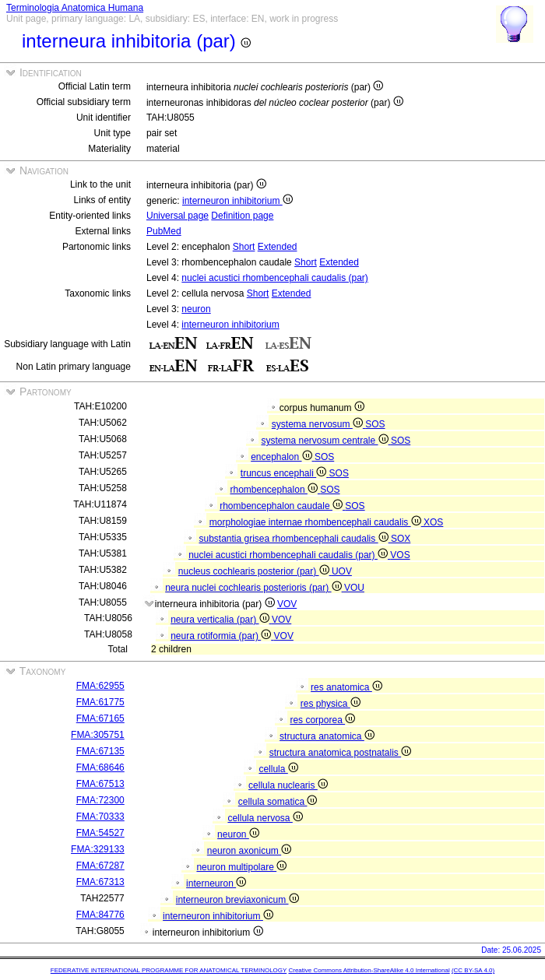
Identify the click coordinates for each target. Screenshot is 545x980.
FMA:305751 (98, 735)
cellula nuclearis (288, 785)
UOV (342, 571)
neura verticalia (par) (221, 620)
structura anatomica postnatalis (340, 753)
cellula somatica (278, 802)
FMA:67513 (100, 784)
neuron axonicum (249, 851)
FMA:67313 (100, 882)
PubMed (164, 231)
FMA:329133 (98, 849)
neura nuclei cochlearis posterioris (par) (255, 588)
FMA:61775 (100, 702)
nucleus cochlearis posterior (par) (255, 571)
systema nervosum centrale (325, 441)
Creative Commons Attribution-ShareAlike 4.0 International (369, 970)
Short (244, 247)
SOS (375, 424)
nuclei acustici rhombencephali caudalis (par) (274, 278)
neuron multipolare (241, 867)
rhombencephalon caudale (282, 506)
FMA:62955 (100, 686)
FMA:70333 (100, 817)
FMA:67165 (100, 718)
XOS (433, 522)
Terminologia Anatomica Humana (75, 8)
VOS (400, 555)
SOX (401, 539)
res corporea (322, 720)
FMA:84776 (100, 915)
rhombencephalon (275, 490)
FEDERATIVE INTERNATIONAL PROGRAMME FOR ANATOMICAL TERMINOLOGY (169, 970)
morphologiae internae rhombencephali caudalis (316, 522)
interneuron (216, 883)
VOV (287, 604)
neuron (196, 309)
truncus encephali (285, 473)
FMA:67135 (100, 751)
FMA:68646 (100, 767)
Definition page (242, 216)
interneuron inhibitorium (237, 201)
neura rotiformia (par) (222, 636)
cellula (278, 769)
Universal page (178, 216)
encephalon (283, 457)
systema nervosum (318, 424)
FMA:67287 (100, 866)
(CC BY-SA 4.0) (473, 970)
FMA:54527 (100, 833)
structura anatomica (327, 736)
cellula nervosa (265, 818)
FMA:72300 (100, 800)
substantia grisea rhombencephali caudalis (294, 539)
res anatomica (346, 687)
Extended (278, 247)
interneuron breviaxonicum (237, 900)
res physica (331, 704)
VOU (354, 588)
